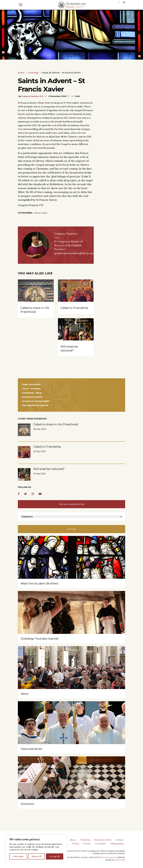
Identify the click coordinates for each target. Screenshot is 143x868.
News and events (103, 840)
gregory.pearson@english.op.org (74, 253)
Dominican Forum (32, 397)
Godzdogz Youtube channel (40, 639)
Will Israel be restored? (49, 469)
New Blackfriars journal (35, 405)
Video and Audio (31, 384)
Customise (18, 856)
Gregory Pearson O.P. (33, 96)
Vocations (27, 804)
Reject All (37, 856)
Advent (37, 213)
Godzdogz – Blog (32, 393)
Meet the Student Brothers (40, 583)
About (73, 840)
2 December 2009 (57, 96)
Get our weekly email (72, 504)
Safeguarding (117, 844)
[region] (36, 849)
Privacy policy (110, 857)
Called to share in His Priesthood (56, 424)
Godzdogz (33, 73)
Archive (72, 529)
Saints (45, 213)
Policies (75, 844)
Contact (119, 840)
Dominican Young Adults (36, 401)
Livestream (100, 844)
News (25, 694)
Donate (87, 844)
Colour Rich (120, 860)
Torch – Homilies (31, 389)
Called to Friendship (74, 308)
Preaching (85, 840)
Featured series (31, 749)
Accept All (55, 856)
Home (21, 73)
